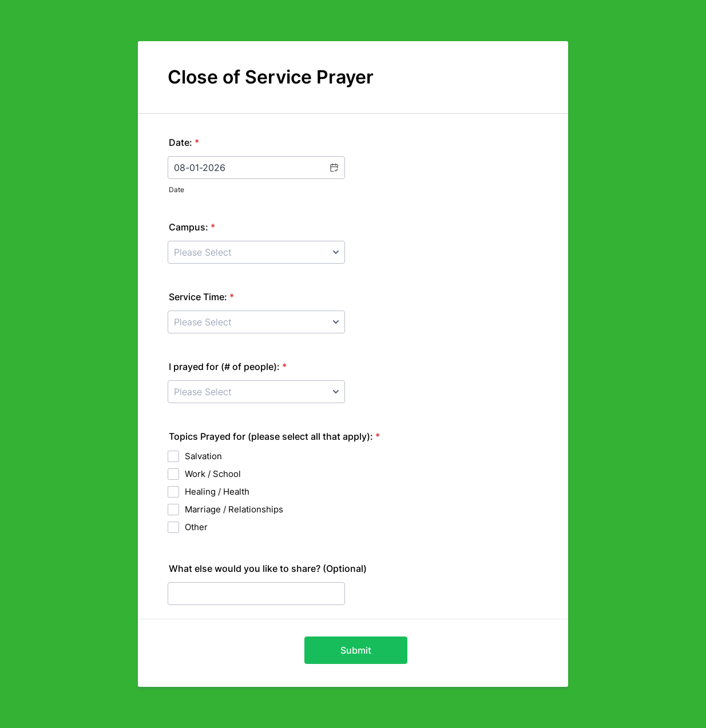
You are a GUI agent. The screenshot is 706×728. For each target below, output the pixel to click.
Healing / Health (217, 492)
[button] (334, 168)
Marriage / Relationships (234, 509)
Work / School (213, 474)
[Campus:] (256, 252)
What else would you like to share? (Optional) (268, 568)
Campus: (192, 227)
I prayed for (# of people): (228, 367)
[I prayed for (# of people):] (256, 392)
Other (196, 527)
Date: (184, 142)
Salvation (203, 456)
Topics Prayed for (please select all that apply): (274, 436)
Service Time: (201, 297)
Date (176, 190)
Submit (356, 650)
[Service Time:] (256, 322)
